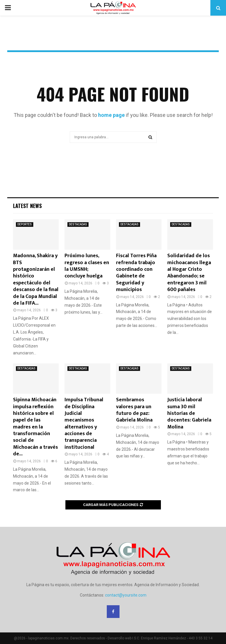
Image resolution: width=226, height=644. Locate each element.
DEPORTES (25, 224)
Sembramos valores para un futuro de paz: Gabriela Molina (134, 410)
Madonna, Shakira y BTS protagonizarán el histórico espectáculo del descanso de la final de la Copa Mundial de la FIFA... (36, 279)
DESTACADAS (78, 224)
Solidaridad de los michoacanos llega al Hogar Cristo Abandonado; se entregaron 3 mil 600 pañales (189, 273)
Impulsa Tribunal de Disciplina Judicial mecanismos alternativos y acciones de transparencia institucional (84, 424)
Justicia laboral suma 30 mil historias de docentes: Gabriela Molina (189, 413)
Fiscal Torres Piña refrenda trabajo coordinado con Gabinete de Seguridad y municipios (136, 273)
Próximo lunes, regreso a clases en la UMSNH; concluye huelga (87, 266)
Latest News (27, 206)
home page (111, 115)
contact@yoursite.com (126, 595)
